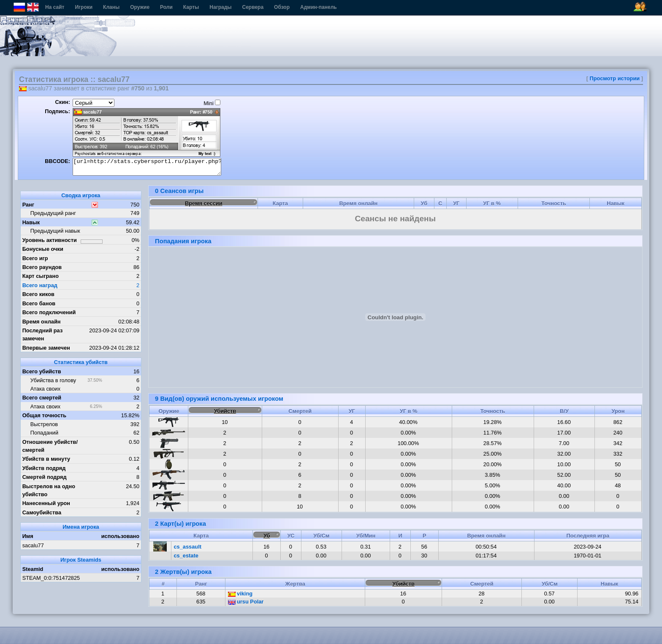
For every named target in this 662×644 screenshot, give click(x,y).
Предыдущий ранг (53, 213)
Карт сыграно (41, 276)
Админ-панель (319, 7)
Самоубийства (42, 512)
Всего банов (39, 303)
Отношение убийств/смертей (50, 446)
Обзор (282, 7)
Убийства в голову (53, 380)
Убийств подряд (44, 468)
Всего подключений (49, 312)
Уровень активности (50, 240)
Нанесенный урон (46, 503)
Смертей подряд (45, 477)
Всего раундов (42, 267)
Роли (166, 7)
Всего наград (40, 285)
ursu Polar (246, 602)
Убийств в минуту (46, 459)
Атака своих (45, 389)
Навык (31, 222)
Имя (28, 536)
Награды (220, 7)
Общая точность (45, 415)
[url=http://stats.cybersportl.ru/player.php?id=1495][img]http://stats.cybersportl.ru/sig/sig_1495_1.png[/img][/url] (147, 167)
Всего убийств (42, 371)
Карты (191, 7)
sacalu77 (33, 545)
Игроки (84, 7)
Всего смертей (42, 398)
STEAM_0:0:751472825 (51, 578)
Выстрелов (44, 424)
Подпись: (57, 111)
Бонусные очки (43, 249)
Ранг (28, 205)
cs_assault (188, 547)
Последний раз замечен (43, 334)
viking (240, 594)
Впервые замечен (46, 348)
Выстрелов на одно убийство (49, 490)
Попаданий (44, 433)
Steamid (33, 569)
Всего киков (38, 294)
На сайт (55, 7)
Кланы (111, 7)
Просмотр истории (615, 78)
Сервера (253, 7)
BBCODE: (57, 161)
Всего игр (35, 258)
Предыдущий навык (55, 231)
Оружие (140, 7)
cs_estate (186, 556)
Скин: (62, 102)
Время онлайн (42, 322)
